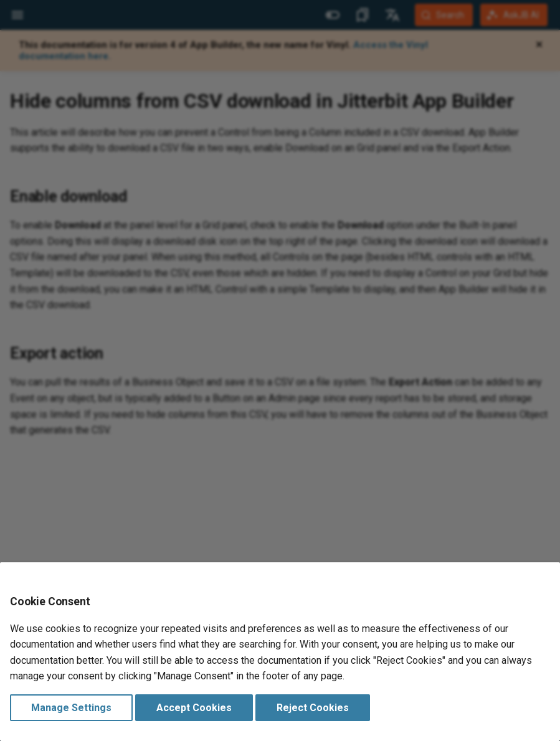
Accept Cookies (194, 708)
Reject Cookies (313, 708)
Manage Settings (71, 708)
